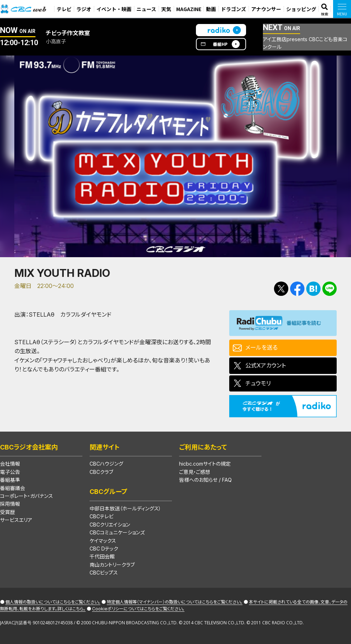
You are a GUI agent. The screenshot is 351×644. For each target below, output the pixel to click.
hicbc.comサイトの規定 (205, 464)
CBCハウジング (106, 464)
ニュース (146, 9)
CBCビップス (104, 573)
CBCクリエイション (110, 525)
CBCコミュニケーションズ (117, 532)
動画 (211, 9)
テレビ (64, 9)
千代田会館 (102, 556)
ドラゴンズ (234, 9)
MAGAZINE (189, 9)
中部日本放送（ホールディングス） (125, 508)
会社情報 (10, 464)
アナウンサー (266, 9)
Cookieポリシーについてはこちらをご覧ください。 (138, 609)
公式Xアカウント (266, 365)
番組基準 (10, 480)
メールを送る (261, 347)
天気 (166, 9)
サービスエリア (16, 520)
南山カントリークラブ (112, 565)
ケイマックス (103, 541)
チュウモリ (258, 383)
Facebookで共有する (297, 289)
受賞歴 (8, 512)
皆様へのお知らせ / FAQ (205, 480)
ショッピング (301, 9)
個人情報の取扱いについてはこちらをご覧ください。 (53, 602)
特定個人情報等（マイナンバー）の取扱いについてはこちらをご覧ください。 (175, 602)
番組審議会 (13, 488)
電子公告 (10, 472)
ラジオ (84, 9)
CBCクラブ (101, 472)
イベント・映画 (114, 9)
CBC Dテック (104, 549)
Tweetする (281, 289)
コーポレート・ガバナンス (27, 496)
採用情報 (10, 504)
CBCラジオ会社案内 (29, 447)
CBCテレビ (102, 516)
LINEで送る (330, 289)
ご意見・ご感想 (195, 472)
